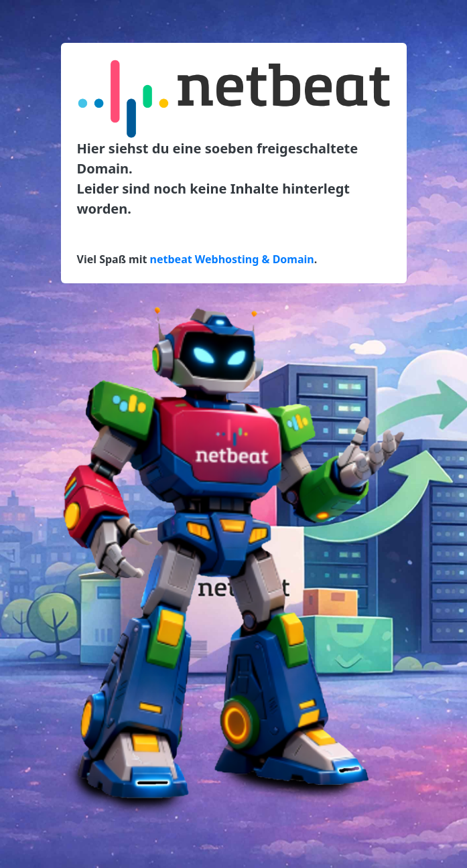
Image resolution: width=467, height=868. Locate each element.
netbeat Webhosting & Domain (232, 259)
